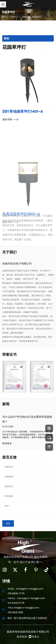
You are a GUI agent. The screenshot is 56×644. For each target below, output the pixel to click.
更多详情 (10, 119)
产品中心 (14, 17)
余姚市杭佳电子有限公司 (34, 632)
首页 (4, 17)
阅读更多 (7, 443)
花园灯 (25, 17)
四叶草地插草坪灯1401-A (23, 111)
